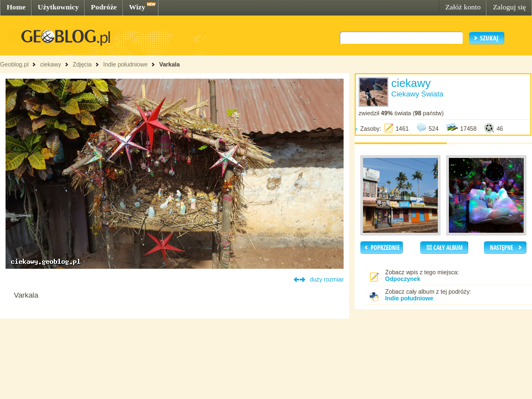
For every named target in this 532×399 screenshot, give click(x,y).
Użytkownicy (58, 7)
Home (16, 7)
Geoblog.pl (14, 64)
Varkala (169, 64)
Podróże (104, 7)
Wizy (137, 7)
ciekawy (50, 64)
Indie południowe (125, 64)
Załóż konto (463, 7)
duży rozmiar (327, 279)
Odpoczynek (403, 279)
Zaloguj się (509, 7)
